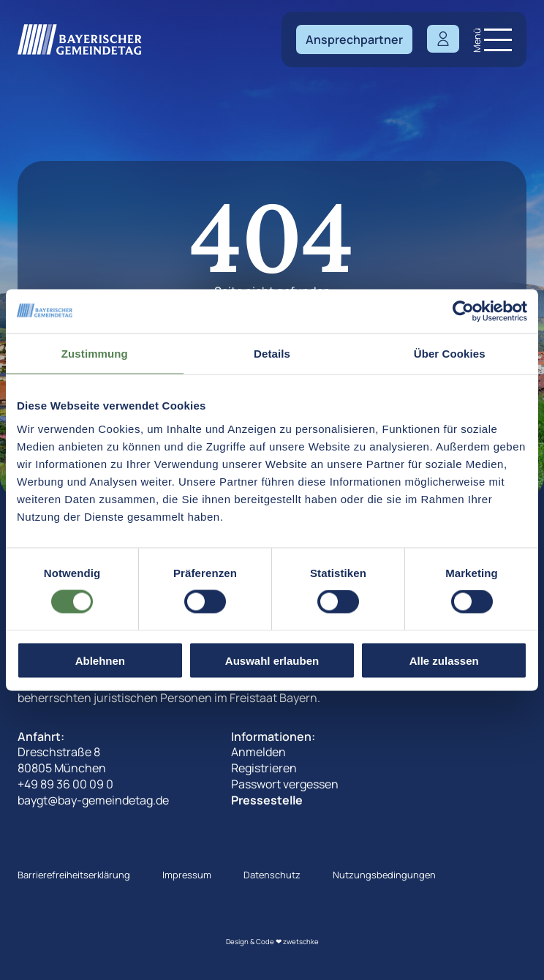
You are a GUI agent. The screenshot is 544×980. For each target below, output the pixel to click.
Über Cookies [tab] (450, 354)
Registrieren (264, 768)
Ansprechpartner (354, 39)
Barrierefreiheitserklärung (74, 875)
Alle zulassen (444, 660)
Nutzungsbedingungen (384, 875)
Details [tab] (272, 354)
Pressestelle (267, 800)
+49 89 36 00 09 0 (65, 784)
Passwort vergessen (285, 784)
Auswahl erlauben (272, 660)
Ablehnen (100, 660)
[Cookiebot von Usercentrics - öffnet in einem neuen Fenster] (463, 312)
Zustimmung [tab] (95, 354)
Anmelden (258, 752)
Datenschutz (272, 875)
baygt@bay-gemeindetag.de (93, 800)
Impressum (187, 875)
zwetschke (301, 942)
